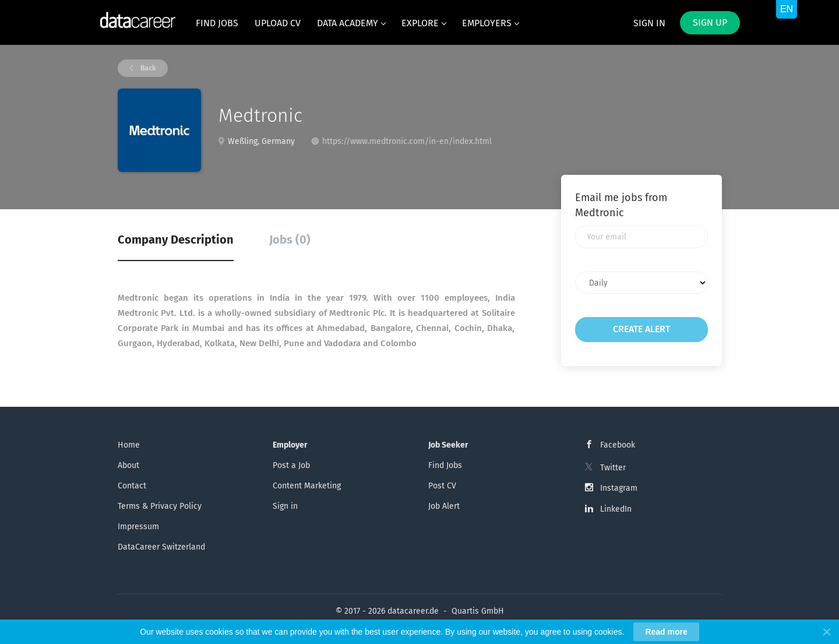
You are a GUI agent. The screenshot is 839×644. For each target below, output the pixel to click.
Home (129, 445)
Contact (132, 486)
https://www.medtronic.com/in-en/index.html (407, 141)
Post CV (442, 486)
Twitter (613, 468)
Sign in (649, 23)
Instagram (619, 488)
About (128, 465)
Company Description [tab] (176, 240)
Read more (666, 632)
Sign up (710, 22)
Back (147, 68)
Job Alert (444, 506)
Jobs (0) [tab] (290, 240)
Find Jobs (445, 465)
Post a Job (291, 465)
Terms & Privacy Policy (160, 506)
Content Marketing (307, 486)
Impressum (138, 527)
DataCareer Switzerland (161, 547)
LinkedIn (616, 509)
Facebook (618, 445)
